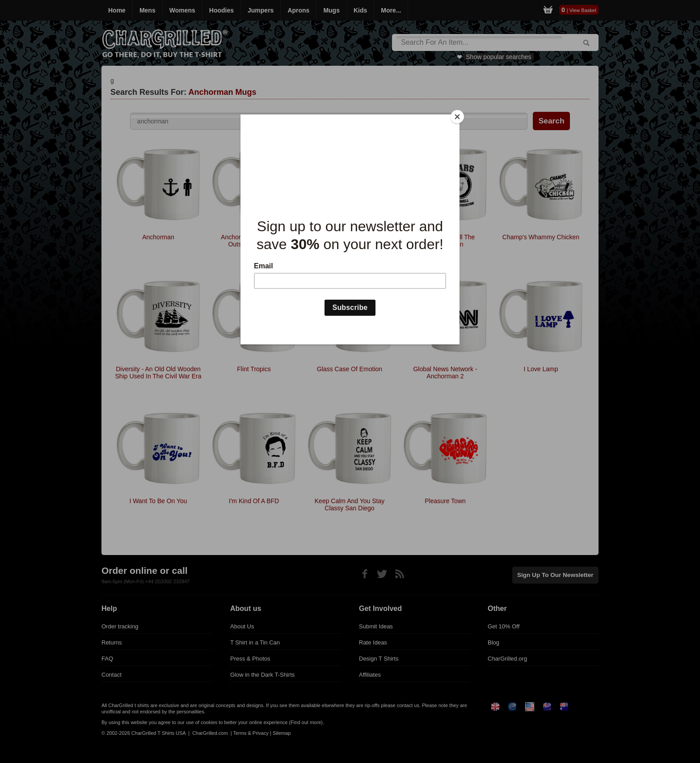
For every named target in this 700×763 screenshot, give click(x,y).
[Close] (457, 117)
